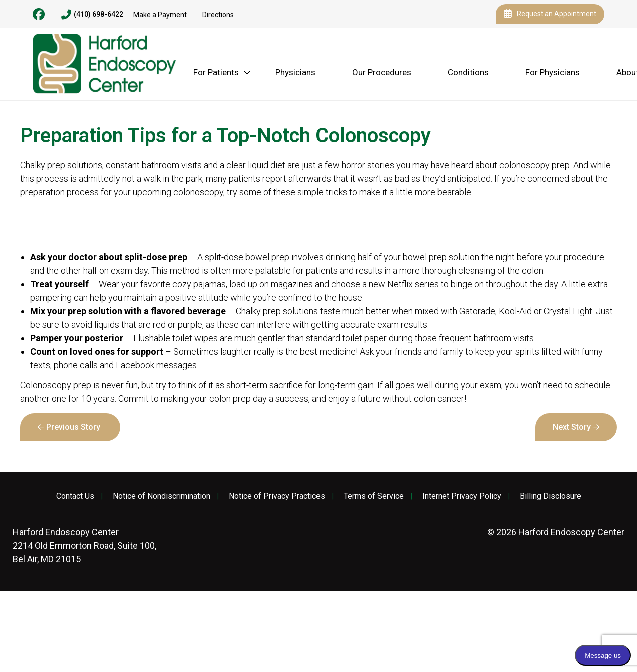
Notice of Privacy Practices (277, 496)
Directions (218, 15)
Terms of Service (374, 496)
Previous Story (73, 427)
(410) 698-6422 (92, 15)
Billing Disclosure (551, 496)
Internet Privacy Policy (462, 496)
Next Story (572, 427)
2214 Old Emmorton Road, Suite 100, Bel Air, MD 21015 (84, 545)
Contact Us (75, 496)
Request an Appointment (550, 14)
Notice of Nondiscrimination (162, 496)
